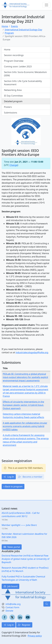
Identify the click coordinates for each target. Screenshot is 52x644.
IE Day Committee (13, 96)
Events (14, 26)
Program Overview (14, 61)
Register (24, 625)
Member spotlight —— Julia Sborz (19, 525)
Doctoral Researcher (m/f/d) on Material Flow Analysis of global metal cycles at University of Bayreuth (26, 559)
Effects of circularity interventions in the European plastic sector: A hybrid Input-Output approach (23, 405)
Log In (9, 477)
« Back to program (13, 487)
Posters (8, 107)
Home (5, 26)
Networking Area (13, 90)
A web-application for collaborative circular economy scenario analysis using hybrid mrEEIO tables (25, 426)
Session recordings (14, 55)
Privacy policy (35, 636)
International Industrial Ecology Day (23, 30)
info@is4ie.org (13, 604)
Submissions (11, 113)
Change (13, 165)
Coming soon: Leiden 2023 (18, 66)
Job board (10, 586)
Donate (9, 611)
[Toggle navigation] (46, 5)
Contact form (12, 607)
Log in (9, 625)
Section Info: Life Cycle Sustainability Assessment (23, 83)
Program (9, 33)
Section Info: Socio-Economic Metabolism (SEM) (25, 74)
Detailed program (13, 101)
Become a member (30, 477)
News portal (12, 547)
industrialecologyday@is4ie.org (32, 352)
